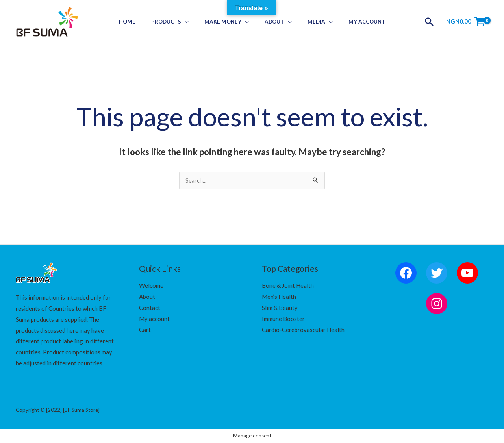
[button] (429, 22)
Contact (150, 308)
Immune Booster (283, 319)
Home (140, 22)
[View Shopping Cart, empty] (466, 21)
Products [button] (174, 22)
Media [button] (309, 22)
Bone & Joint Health (288, 286)
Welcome (151, 286)
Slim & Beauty (280, 308)
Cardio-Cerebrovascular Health (303, 330)
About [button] (272, 22)
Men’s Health (279, 297)
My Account (354, 22)
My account (154, 319)
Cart (145, 330)
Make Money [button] (225, 22)
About (147, 297)
